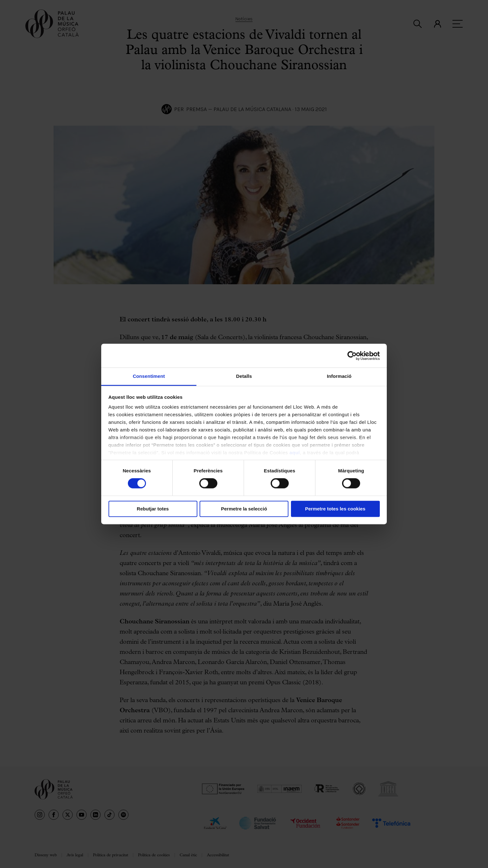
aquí (295, 453)
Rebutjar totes (153, 509)
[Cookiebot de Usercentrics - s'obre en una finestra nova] (352, 356)
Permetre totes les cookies (335, 509)
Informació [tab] (339, 376)
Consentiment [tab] (149, 376)
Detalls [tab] (244, 376)
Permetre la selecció (244, 509)
